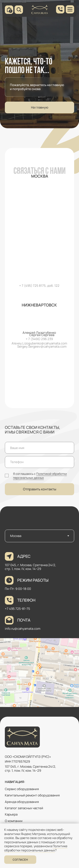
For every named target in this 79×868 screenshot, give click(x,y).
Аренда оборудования (22, 802)
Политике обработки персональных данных (36, 848)
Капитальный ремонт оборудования (32, 795)
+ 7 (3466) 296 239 (39, 339)
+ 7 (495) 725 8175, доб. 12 (38, 286)
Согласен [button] (20, 860)
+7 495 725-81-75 (17, 609)
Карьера (11, 814)
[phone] (39, 462)
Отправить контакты (40, 489)
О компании (14, 821)
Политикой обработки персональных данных (40, 476)
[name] (39, 448)
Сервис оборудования (22, 789)
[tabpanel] (39, 630)
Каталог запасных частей (24, 808)
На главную (40, 107)
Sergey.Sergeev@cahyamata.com (42, 346)
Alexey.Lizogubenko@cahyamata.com (39, 343)
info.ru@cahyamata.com (23, 629)
